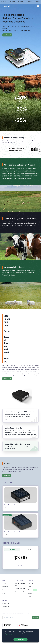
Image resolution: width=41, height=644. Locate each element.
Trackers (5, 584)
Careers (30, 590)
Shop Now (7, 476)
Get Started (7, 35)
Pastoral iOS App (20, 589)
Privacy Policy (6, 603)
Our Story (31, 584)
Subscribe (35, 617)
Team (29, 587)
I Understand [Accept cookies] (20, 640)
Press (29, 596)
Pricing (4, 590)
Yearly (29, 549)
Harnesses (5, 587)
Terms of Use (6, 607)
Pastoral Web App (20, 592)
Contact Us (31, 593)
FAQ (4, 593)
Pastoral (6, 6)
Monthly (12, 549)
